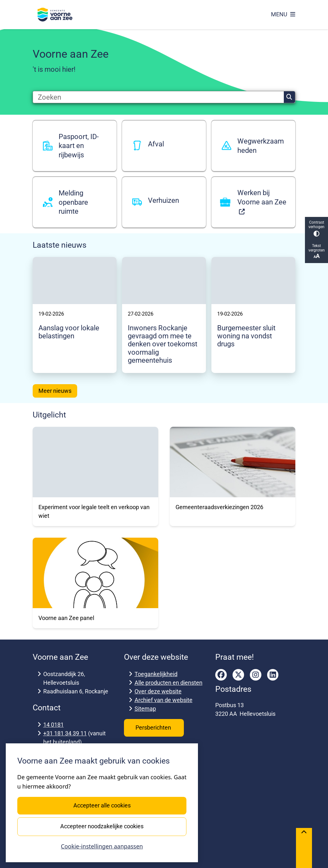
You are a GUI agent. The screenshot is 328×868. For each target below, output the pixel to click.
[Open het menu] (283, 14)
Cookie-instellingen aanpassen (102, 846)
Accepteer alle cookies (102, 805)
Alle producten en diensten (168, 683)
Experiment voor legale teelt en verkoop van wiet (94, 511)
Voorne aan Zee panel (66, 618)
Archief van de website (164, 700)
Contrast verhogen (316, 228)
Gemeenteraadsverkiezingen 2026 (219, 507)
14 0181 (53, 725)
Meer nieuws (55, 391)
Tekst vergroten (316, 251)
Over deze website (158, 691)
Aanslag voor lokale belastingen (69, 332)
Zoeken (289, 97)
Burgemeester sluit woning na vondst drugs (246, 336)
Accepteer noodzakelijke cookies (102, 826)
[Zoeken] (158, 97)
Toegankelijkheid (156, 674)
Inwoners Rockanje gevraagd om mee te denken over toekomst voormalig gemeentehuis (163, 344)
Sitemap (145, 709)
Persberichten (154, 727)
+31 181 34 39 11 (65, 733)
